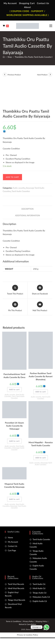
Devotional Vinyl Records (13, 606)
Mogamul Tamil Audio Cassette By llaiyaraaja (14, 485)
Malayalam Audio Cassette (38, 560)
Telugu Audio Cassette (37, 553)
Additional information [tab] (27, 216)
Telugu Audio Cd (40, 593)
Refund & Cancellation (27, 624)
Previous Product (14, 75)
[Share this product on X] (15, 290)
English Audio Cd (40, 601)
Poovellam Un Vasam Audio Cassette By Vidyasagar (14, 426)
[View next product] (50, 75)
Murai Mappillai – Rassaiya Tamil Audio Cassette (41, 444)
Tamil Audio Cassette (41, 539)
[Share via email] (40, 307)
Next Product (42, 75)
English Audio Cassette (37, 567)
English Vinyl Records (12, 594)
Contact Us (43, 3)
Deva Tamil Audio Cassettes (18, 397)
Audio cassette (19, 188)
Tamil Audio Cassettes (21, 191)
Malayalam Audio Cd (41, 597)
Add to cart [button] (14, 389)
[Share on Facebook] (40, 290)
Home (10, 538)
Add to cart (12, 177)
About (27, 7)
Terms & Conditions (13, 621)
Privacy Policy (28, 621)
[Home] (4, 57)
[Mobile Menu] (51, 26)
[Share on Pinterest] (15, 307)
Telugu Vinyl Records (17, 600)
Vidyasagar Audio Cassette (18, 449)
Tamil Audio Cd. (39, 584)
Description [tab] (27, 209)
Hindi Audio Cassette (36, 545)
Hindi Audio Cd (39, 588)
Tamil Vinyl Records (16, 584)
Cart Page (12, 550)
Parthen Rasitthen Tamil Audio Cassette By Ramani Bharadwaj (41, 376)
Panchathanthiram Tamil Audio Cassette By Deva (14, 376)
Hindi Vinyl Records (16, 588)
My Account (10, 3)
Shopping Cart (27, 3)
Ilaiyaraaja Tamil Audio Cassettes (43, 464)
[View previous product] (5, 75)
